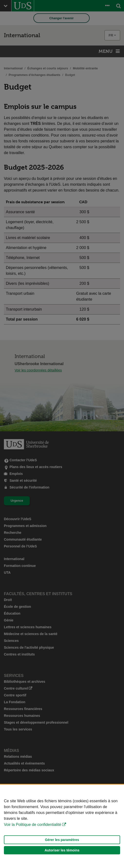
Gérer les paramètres (62, 840)
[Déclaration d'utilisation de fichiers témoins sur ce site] (62, 826)
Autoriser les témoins (62, 850)
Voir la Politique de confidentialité (33, 825)
